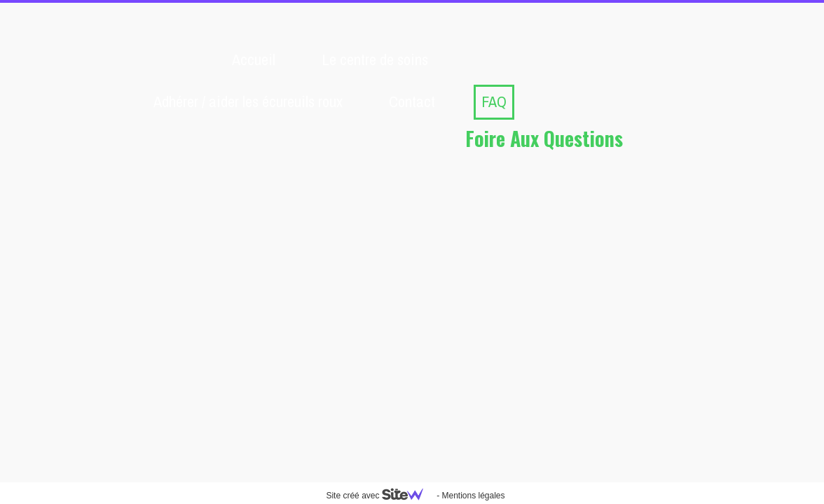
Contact (412, 101)
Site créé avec (380, 496)
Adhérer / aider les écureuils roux (248, 101)
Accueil (254, 59)
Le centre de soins (375, 59)
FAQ (494, 101)
